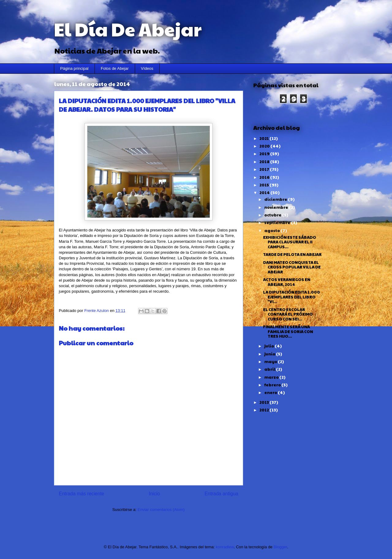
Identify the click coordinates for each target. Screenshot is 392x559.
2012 (264, 410)
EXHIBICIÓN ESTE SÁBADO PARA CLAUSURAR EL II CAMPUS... (290, 242)
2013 (264, 402)
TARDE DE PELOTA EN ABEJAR (292, 254)
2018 (265, 162)
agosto (272, 231)
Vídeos (147, 68)
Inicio (154, 494)
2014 (265, 193)
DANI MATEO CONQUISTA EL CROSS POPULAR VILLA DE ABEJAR (292, 267)
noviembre (277, 207)
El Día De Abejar (128, 29)
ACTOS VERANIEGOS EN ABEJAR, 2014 (287, 282)
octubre (273, 215)
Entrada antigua (221, 494)
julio (269, 346)
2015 (264, 185)
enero (271, 392)
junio (270, 354)
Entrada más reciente (81, 494)
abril (270, 369)
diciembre (276, 199)
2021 (264, 138)
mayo (271, 362)
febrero (273, 385)
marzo (272, 377)
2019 (265, 154)
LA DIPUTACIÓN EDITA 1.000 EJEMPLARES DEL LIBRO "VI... (292, 297)
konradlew (225, 547)
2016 (265, 177)
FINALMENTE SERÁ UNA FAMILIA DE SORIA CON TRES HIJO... (288, 331)
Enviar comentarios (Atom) (161, 510)
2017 (265, 169)
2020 (265, 146)
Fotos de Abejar (115, 68)
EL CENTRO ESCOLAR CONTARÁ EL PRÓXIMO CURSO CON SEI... (288, 314)
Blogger (280, 547)
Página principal (75, 68)
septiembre (278, 223)
